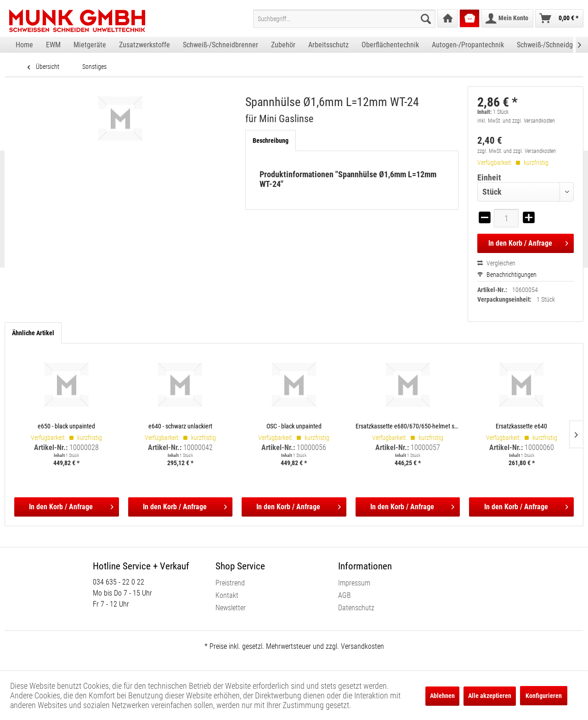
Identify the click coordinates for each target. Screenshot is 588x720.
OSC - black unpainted (294, 426)
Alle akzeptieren (490, 696)
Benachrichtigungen (507, 275)
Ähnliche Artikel (33, 333)
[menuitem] (344, 19)
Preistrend (230, 583)
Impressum (354, 583)
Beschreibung (271, 141)
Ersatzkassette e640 (521, 426)
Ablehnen (442, 696)
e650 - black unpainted (66, 426)
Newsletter (231, 608)
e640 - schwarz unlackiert (180, 426)
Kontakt (227, 595)
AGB (345, 595)
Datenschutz (356, 608)
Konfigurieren (544, 696)
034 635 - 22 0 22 (119, 582)
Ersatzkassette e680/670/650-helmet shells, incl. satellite (408, 426)
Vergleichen (496, 263)
